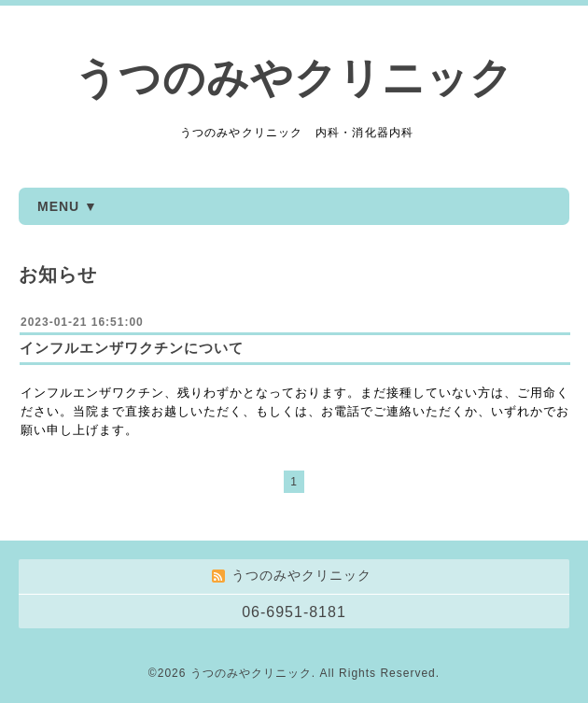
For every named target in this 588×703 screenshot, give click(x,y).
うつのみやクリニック (294, 78)
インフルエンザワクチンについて (132, 348)
